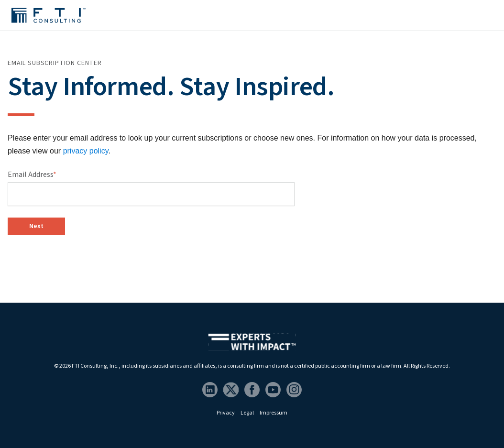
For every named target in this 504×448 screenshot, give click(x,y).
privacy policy (86, 151)
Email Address (32, 175)
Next (36, 226)
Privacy (226, 413)
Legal (247, 413)
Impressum (274, 413)
